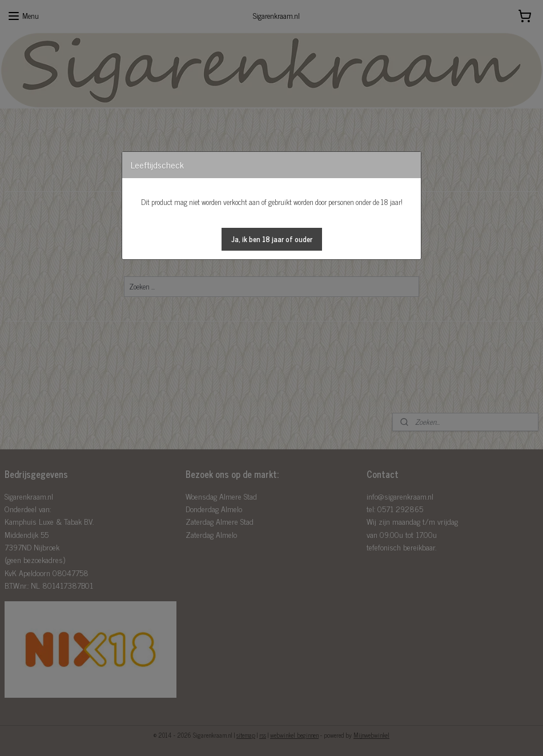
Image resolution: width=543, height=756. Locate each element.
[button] (272, 239)
